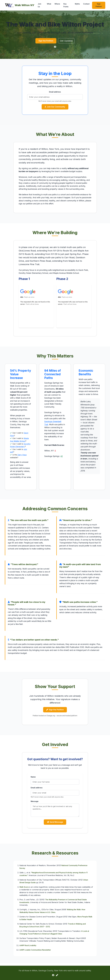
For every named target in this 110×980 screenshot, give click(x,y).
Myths (77, 4)
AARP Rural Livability (28, 948)
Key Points (66, 5)
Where (57, 4)
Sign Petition (99, 5)
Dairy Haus (22, 456)
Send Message (55, 824)
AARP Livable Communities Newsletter (35, 952)
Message (35, 803)
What (49, 4)
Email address (55, 92)
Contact (86, 4)
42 (62, 457)
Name (33, 779)
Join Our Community (55, 108)
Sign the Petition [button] (46, 41)
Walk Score (24, 889)
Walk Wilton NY (20, 5)
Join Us (39, 5)
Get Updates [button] (68, 41)
